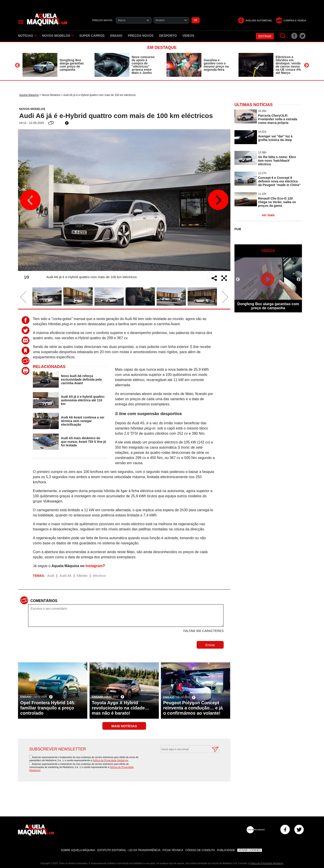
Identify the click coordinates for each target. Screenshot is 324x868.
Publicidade (226, 850)
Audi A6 (65, 576)
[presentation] (185, 764)
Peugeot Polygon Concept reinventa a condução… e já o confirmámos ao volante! (193, 708)
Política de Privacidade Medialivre (110, 760)
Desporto (168, 36)
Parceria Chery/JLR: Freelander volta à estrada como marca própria (278, 119)
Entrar (265, 36)
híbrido (82, 576)
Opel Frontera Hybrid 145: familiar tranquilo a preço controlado (48, 708)
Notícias (27, 36)
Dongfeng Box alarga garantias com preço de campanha (72, 65)
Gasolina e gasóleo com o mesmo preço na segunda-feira (216, 65)
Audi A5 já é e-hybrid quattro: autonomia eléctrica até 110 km (83, 400)
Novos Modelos (58, 36)
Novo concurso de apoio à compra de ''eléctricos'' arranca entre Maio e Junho (143, 65)
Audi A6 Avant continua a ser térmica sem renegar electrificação (83, 421)
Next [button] (307, 65)
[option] (54, 65)
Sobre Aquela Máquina (78, 850)
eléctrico (99, 576)
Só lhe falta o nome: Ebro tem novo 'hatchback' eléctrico (277, 161)
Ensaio (116, 36)
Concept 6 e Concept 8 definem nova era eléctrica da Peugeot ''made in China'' (279, 181)
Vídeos (188, 36)
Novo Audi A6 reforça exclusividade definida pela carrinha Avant (81, 379)
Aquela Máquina (29, 95)
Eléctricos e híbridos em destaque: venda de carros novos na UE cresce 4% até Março (288, 65)
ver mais (268, 215)
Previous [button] (17, 65)
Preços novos (141, 36)
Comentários (44, 601)
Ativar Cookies (250, 850)
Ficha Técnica (173, 850)
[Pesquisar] (283, 36)
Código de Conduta (200, 850)
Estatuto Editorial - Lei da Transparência (129, 850)
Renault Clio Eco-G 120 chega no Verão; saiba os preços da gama (277, 202)
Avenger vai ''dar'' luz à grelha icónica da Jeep (275, 138)
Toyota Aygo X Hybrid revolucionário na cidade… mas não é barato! (121, 708)
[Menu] (21, 22)
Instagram (94, 566)
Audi (51, 576)
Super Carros (92, 36)
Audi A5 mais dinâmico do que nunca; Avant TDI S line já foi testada (83, 442)
